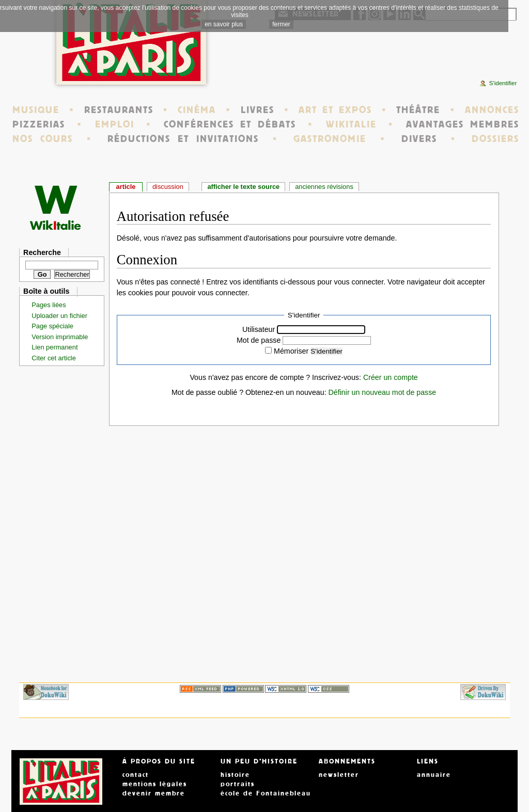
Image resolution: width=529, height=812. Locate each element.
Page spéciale (52, 326)
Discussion (168, 187)
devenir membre (154, 793)
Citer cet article (54, 358)
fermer (281, 24)
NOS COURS (43, 139)
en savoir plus (224, 24)
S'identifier (326, 351)
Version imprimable (60, 337)
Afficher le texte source (243, 187)
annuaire (434, 775)
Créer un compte (391, 377)
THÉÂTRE (418, 110)
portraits (238, 784)
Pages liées (49, 305)
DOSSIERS (495, 139)
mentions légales (155, 784)
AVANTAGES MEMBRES (463, 124)
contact (136, 775)
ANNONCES (492, 110)
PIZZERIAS (39, 124)
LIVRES (258, 110)
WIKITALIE (351, 124)
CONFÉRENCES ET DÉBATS (230, 124)
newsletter (339, 775)
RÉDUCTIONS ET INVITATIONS (183, 139)
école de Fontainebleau (266, 793)
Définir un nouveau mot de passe (383, 392)
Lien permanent (55, 347)
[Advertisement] (396, 54)
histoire (235, 775)
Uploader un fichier (59, 316)
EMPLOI (115, 124)
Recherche (42, 252)
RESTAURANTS (119, 110)
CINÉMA (197, 110)
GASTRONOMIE (330, 139)
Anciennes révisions (324, 187)
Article (126, 187)
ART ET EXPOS (335, 110)
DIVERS (419, 139)
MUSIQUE (36, 110)
